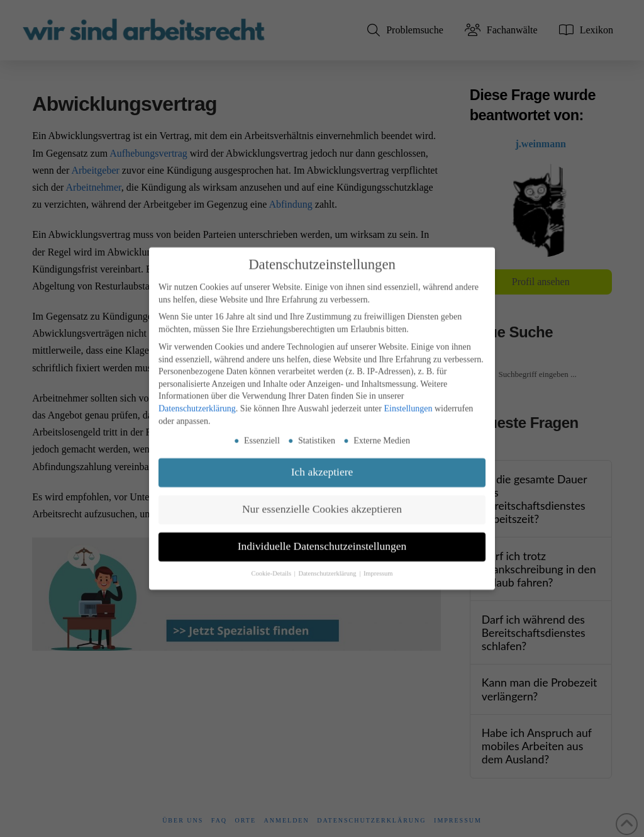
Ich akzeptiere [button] (322, 466)
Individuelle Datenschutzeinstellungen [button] (322, 541)
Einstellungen (408, 403)
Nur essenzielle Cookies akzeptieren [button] (322, 503)
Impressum (378, 568)
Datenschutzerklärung (197, 403)
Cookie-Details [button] (272, 568)
